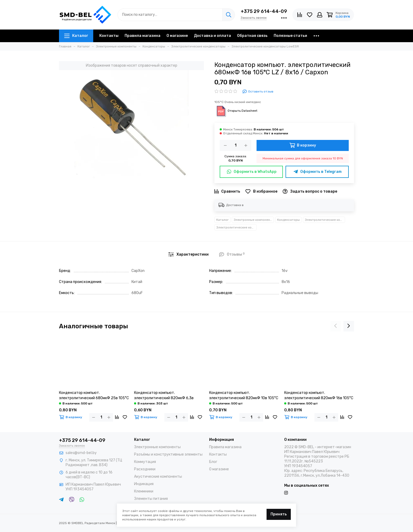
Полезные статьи (290, 36)
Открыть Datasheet (236, 111)
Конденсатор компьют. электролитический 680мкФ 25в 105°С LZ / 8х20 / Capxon (94, 396)
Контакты (109, 36)
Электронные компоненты (254, 220)
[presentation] (336, 326)
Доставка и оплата (212, 36)
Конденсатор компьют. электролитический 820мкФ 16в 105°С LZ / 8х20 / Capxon (319, 396)
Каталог (76, 36)
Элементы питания (151, 499)
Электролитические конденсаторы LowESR (236, 227)
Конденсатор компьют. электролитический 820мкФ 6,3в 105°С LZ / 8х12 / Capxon (164, 396)
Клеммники (144, 491)
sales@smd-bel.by (81, 453)
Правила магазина (142, 36)
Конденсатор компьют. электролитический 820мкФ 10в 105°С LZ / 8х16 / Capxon (244, 396)
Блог (213, 462)
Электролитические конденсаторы (325, 220)
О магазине (177, 36)
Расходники (145, 469)
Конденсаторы (288, 220)
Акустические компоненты (158, 477)
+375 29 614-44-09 (264, 11)
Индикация (144, 484)
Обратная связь (252, 36)
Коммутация (145, 462)
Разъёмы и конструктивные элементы (168, 454)
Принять (279, 514)
